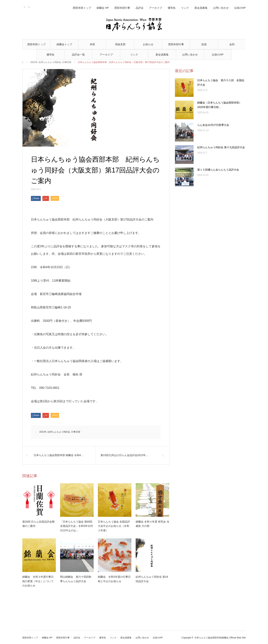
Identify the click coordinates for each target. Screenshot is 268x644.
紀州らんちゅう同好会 (50, 62)
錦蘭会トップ (64, 44)
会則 (232, 44)
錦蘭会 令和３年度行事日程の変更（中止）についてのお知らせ (38, 581)
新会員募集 (162, 55)
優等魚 (50, 55)
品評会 (140, 8)
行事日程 (67, 62)
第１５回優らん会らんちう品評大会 (218, 170)
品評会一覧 (78, 55)
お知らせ (148, 44)
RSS (29, 7)
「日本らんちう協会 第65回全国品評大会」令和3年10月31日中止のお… (77, 526)
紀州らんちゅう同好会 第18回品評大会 (152, 579)
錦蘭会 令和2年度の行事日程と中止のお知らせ (114, 579)
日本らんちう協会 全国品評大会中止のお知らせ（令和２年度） (114, 526)
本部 (92, 44)
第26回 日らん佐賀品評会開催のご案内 (38, 524)
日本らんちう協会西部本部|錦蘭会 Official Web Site (220, 638)
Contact (25, 7)
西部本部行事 (176, 44)
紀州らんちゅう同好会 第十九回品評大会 (221, 147)
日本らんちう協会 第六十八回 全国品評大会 (221, 83)
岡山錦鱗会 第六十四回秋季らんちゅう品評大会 (76, 579)
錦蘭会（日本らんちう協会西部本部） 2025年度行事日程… (221, 105)
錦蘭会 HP (103, 8)
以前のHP (218, 55)
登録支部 (120, 44)
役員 (204, 44)
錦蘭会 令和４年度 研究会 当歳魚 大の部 (152, 524)
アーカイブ (106, 55)
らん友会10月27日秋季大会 (213, 125)
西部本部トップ (36, 44)
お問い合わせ (190, 55)
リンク (134, 55)
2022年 (34, 62)
